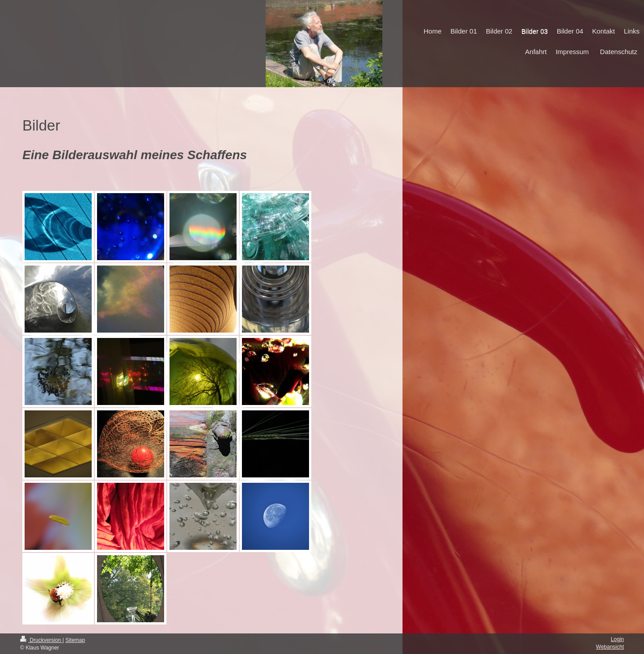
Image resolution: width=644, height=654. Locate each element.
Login (617, 639)
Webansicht (610, 647)
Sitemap (75, 640)
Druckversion (41, 640)
